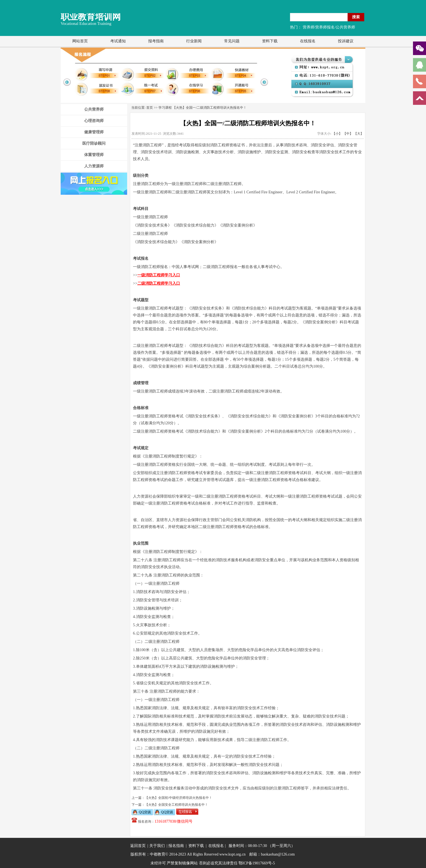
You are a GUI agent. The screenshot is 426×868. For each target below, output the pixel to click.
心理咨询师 (94, 121)
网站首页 (80, 41)
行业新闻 (194, 41)
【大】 (359, 134)
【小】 (337, 134)
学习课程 (165, 108)
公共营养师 (94, 109)
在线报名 (308, 41)
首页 (150, 108)
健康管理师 (94, 132)
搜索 (356, 17)
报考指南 (156, 41)
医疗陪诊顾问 (94, 143)
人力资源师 (94, 166)
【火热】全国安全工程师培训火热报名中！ (176, 805)
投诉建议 (346, 41)
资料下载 (270, 41)
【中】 (348, 134)
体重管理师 (94, 155)
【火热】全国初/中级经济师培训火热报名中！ (179, 798)
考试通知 (118, 41)
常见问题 (232, 41)
